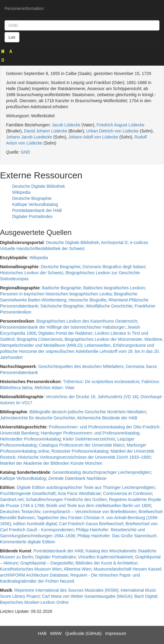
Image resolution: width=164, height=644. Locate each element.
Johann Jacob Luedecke (29, 137)
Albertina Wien (77, 569)
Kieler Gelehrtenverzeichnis (89, 439)
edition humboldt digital (35, 524)
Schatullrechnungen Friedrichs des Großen (66, 499)
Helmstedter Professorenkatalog (30, 439)
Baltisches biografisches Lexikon (114, 288)
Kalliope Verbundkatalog (35, 204)
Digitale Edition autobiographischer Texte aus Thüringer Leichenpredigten (86, 487)
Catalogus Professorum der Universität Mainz (82, 445)
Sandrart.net (12, 499)
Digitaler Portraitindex (32, 216)
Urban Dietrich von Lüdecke (113, 131)
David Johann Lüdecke (45, 131)
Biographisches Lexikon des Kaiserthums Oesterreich (87, 321)
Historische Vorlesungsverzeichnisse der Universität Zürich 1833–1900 (84, 457)
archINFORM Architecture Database (34, 575)
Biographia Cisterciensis (39, 339)
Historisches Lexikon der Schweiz (32, 273)
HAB (42, 633)
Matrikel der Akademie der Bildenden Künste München (51, 463)
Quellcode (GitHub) (83, 633)
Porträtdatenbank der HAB (37, 210)
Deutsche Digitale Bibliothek (38, 186)
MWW (56, 633)
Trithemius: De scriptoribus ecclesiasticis (101, 382)
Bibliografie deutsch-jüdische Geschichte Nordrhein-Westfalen (88, 412)
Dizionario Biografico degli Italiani (114, 267)
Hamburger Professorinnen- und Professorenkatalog (90, 433)
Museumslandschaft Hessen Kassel (127, 569)
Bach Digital (146, 596)
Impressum (116, 633)
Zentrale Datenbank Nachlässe (77, 478)
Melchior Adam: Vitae (55, 388)
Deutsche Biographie (32, 198)
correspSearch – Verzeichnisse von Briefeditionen (90, 512)
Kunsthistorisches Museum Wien (31, 569)
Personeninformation (24, 8)
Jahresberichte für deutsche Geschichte (37, 418)
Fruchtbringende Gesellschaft (28, 493)
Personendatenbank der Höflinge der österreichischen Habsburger (62, 327)
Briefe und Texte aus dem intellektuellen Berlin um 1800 (99, 506)
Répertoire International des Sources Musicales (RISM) (66, 590)
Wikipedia (21, 192)
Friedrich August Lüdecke (121, 125)
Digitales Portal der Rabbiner (65, 333)
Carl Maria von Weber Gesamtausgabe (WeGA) (87, 596)
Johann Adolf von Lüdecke (93, 137)
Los (12, 37)
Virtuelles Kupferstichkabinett (105, 557)
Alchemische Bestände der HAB (107, 418)
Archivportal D (114, 242)
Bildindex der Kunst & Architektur (106, 563)
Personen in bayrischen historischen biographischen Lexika (56, 294)
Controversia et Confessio (127, 493)
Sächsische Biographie (62, 306)
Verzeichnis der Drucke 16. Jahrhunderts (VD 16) (92, 397)
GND (25, 152)
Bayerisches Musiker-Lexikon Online (34, 602)
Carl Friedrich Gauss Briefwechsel (91, 524)
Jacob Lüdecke (66, 125)
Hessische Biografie (87, 300)
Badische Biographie (61, 288)
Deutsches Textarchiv (20, 512)
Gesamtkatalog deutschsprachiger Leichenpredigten (102, 472)
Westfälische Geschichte (109, 306)
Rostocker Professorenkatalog (80, 451)
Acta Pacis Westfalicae (79, 493)
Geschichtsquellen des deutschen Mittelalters (81, 366)
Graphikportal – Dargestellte (47, 563)
